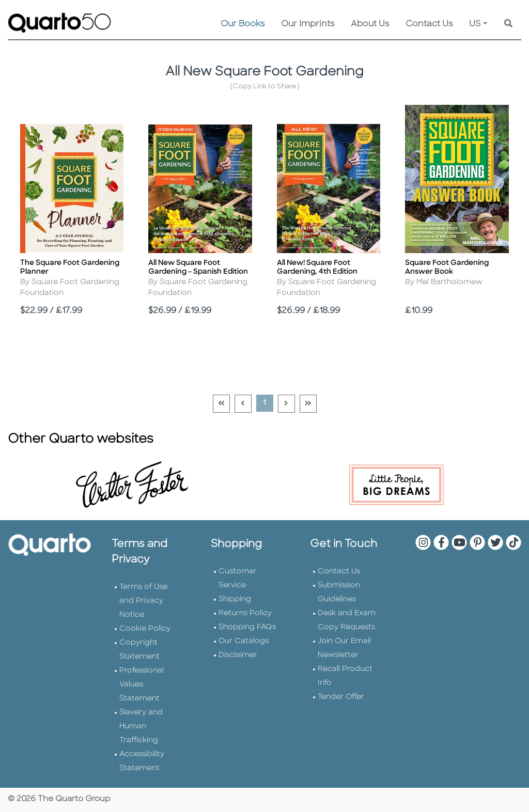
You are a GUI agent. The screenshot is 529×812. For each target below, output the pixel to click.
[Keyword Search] (508, 24)
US (475, 24)
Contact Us (429, 24)
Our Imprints (308, 24)
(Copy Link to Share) (265, 87)
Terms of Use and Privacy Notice (143, 601)
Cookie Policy (145, 629)
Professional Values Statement (142, 685)
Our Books (243, 24)
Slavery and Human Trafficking (141, 727)
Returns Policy (245, 613)
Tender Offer (341, 697)
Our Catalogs (244, 641)
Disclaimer (238, 655)
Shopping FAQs (247, 627)
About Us (370, 24)
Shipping (235, 599)
